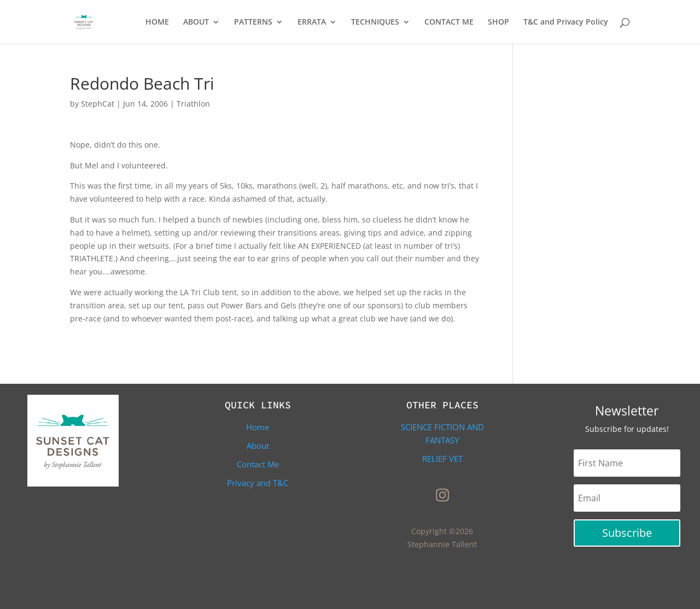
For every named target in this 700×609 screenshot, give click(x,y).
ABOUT (196, 22)
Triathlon (193, 104)
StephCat (98, 104)
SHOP (498, 22)
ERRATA (312, 22)
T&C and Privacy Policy (566, 22)
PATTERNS (253, 22)
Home (258, 427)
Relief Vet (442, 459)
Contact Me (258, 464)
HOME (157, 22)
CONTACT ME (449, 22)
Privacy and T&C (258, 483)
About (258, 446)
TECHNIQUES (375, 22)
